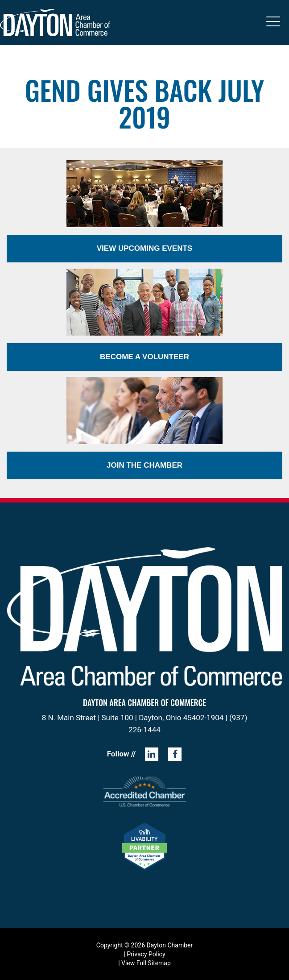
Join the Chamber (144, 465)
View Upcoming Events (144, 248)
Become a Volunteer (144, 357)
